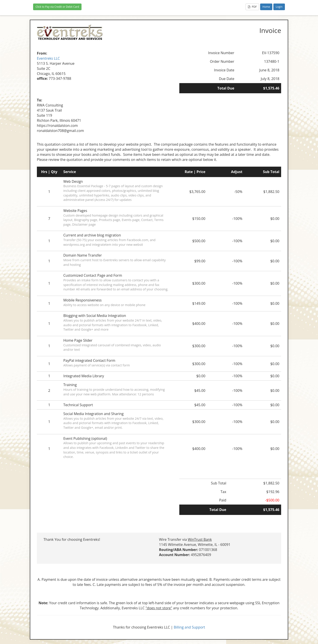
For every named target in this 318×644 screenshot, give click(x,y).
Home (266, 7)
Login (279, 7)
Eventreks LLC (48, 58)
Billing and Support (189, 627)
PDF (252, 7)
